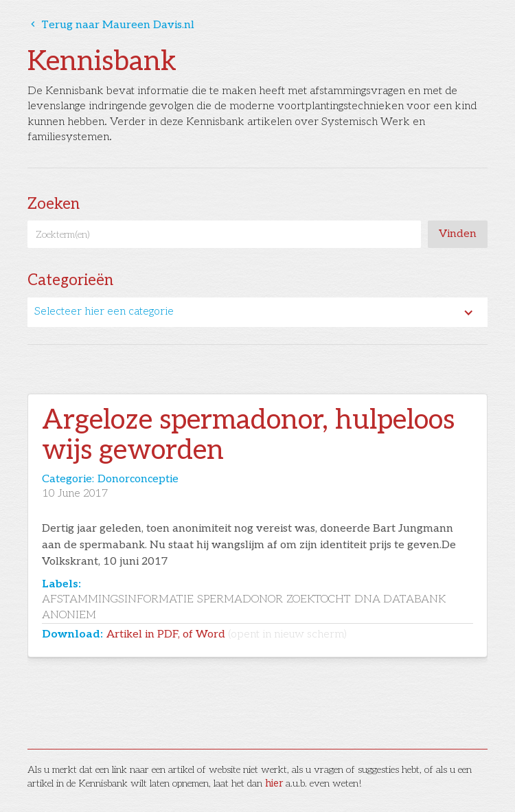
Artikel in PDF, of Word (227, 634)
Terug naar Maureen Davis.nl (111, 25)
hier (274, 783)
